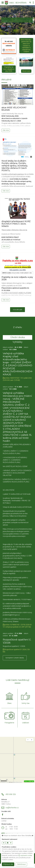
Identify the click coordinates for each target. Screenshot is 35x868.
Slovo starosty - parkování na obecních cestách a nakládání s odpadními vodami (26, 46)
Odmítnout (21, 864)
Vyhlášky (17, 342)
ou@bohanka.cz (12, 808)
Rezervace (26, 71)
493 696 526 (11, 794)
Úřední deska (18, 337)
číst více (6, 130)
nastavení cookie (25, 855)
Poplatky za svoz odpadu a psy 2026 (9, 69)
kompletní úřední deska (15, 658)
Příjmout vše (8, 864)
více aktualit (17, 310)
